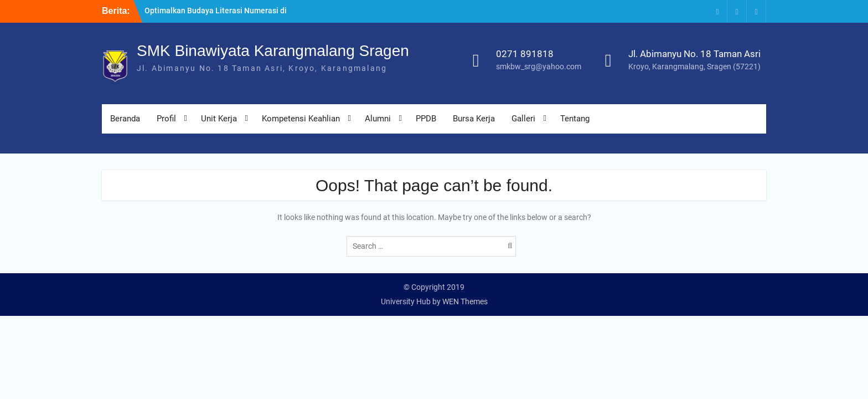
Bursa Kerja (474, 119)
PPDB (426, 119)
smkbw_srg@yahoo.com (539, 66)
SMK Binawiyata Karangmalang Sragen (273, 51)
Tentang (575, 119)
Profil (166, 119)
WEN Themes (465, 301)
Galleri (523, 119)
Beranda (125, 119)
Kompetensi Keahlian (301, 119)
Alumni (378, 119)
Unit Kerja (219, 119)
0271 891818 (525, 54)
